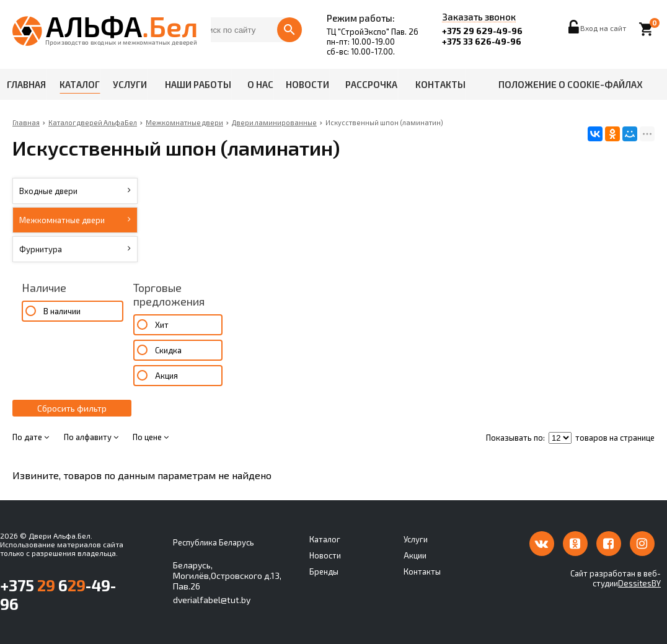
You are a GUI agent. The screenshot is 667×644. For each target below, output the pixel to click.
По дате (31, 437)
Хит (162, 325)
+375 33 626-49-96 (482, 41)
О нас (260, 84)
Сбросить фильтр (72, 408)
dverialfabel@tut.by (212, 600)
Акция (166, 376)
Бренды (324, 571)
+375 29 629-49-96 (482, 31)
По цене (151, 437)
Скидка (168, 350)
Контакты (440, 84)
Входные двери (75, 191)
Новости (307, 84)
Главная (26, 84)
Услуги (130, 84)
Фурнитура (75, 249)
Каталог (80, 84)
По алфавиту (91, 437)
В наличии (62, 311)
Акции (415, 555)
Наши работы (198, 84)
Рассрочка (371, 84)
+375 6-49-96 (58, 594)
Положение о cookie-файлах (571, 84)
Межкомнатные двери (75, 220)
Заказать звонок (479, 17)
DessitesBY (639, 583)
